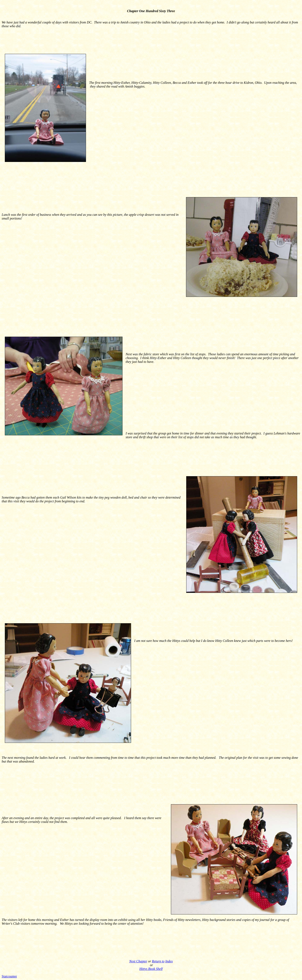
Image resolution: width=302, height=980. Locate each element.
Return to (158, 961)
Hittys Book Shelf (151, 969)
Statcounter (9, 976)
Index (169, 961)
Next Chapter (138, 961)
